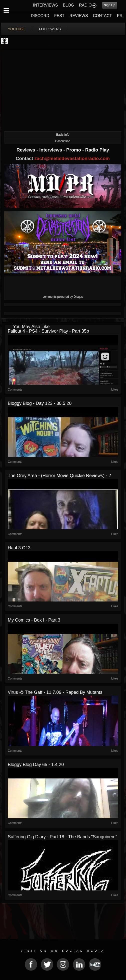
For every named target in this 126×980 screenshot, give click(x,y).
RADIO (85, 5)
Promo (74, 150)
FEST (59, 16)
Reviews (26, 150)
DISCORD (40, 16)
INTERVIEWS (45, 5)
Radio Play (97, 150)
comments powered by (63, 297)
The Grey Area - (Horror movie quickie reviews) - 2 (59, 476)
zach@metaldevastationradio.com (72, 158)
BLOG (68, 5)
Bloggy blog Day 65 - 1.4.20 (36, 765)
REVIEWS (79, 16)
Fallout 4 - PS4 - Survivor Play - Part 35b (48, 331)
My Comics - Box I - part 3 (34, 620)
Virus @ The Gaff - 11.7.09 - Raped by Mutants (55, 692)
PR (120, 16)
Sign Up (110, 5)
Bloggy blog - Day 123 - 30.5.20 (40, 403)
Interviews (51, 150)
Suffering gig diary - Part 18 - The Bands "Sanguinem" (62, 837)
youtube (16, 29)
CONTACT (102, 16)
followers (50, 29)
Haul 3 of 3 (19, 548)
